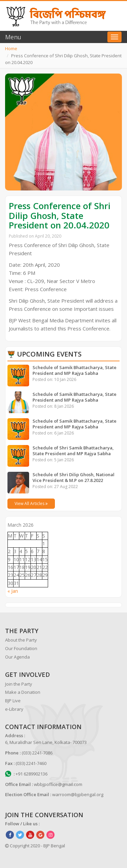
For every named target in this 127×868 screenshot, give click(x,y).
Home (11, 48)
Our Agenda (17, 657)
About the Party (21, 640)
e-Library (14, 709)
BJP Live (13, 701)
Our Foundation (21, 648)
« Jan (13, 591)
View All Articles (31, 503)
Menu (13, 37)
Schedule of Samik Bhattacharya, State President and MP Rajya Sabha (75, 370)
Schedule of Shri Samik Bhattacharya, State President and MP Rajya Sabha (73, 451)
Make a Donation (23, 692)
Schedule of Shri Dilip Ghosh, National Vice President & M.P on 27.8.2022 (73, 477)
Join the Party (19, 684)
